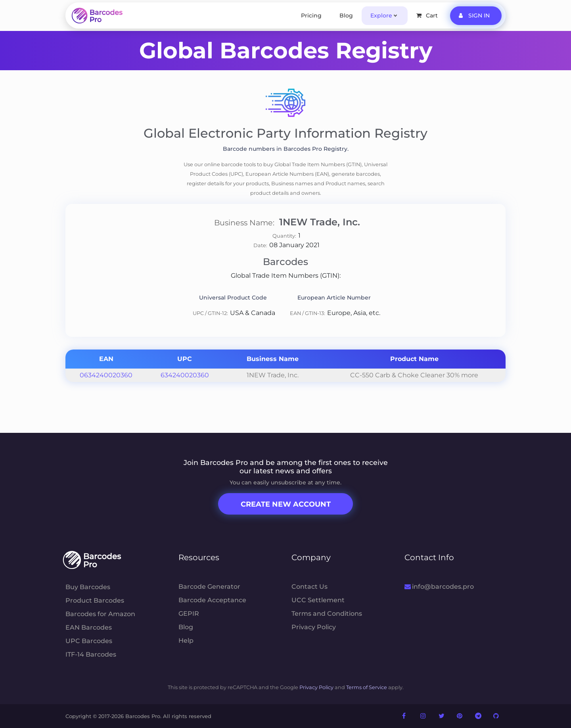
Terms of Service (367, 687)
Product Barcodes (95, 600)
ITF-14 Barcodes (91, 654)
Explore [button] (381, 15)
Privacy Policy (314, 627)
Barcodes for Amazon (100, 614)
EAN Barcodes (89, 627)
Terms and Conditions (327, 614)
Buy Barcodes (88, 587)
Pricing (311, 15)
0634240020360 (106, 375)
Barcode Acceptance (212, 600)
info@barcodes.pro (439, 587)
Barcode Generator (209, 587)
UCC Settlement (318, 600)
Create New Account (286, 504)
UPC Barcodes (89, 641)
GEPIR (189, 614)
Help (186, 641)
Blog (346, 15)
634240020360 (185, 375)
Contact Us (309, 587)
